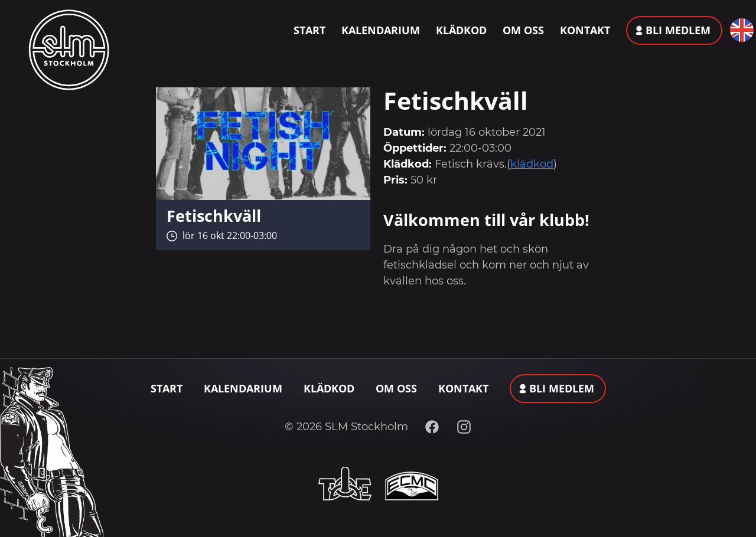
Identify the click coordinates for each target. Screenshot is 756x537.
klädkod (532, 164)
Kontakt (585, 30)
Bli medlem (678, 30)
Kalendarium (381, 30)
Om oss (523, 30)
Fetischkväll (214, 216)
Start (309, 30)
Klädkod (461, 30)
